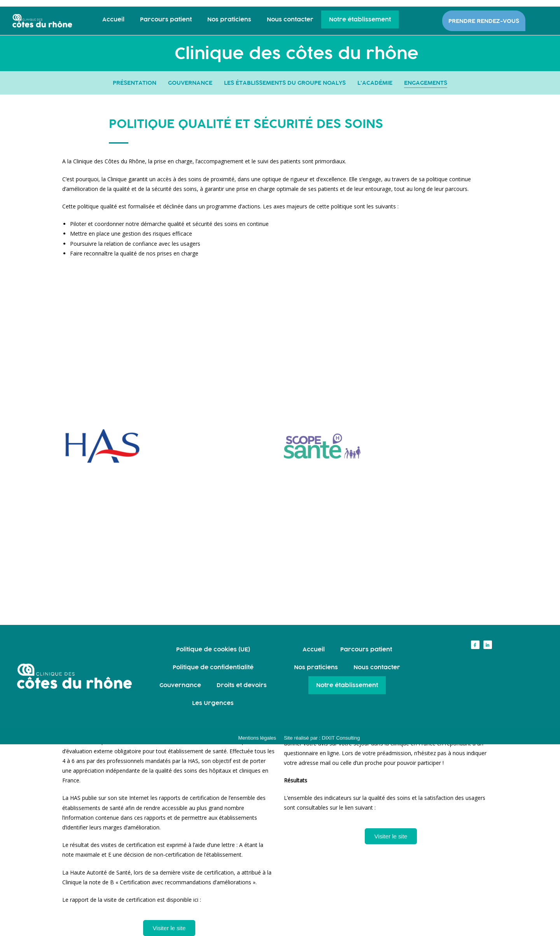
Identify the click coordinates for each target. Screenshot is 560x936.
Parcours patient (166, 19)
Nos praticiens (229, 19)
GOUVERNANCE (190, 83)
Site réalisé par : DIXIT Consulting (322, 738)
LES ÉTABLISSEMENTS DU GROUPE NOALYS (285, 83)
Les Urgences (213, 703)
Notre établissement (360, 19)
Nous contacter (290, 19)
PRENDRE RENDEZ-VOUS (484, 21)
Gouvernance (180, 685)
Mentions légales (257, 738)
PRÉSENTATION (135, 83)
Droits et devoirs (242, 685)
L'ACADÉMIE (375, 83)
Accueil (113, 19)
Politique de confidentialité (213, 667)
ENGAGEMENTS (426, 83)
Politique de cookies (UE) (213, 649)
